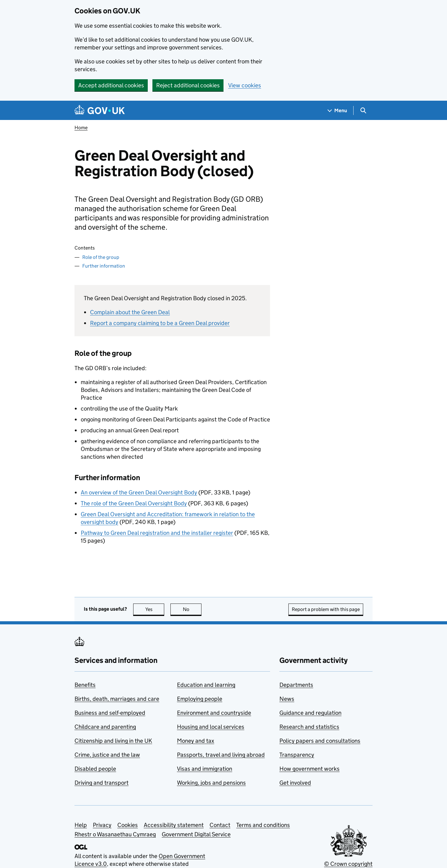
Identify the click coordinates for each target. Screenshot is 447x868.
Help (81, 825)
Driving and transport (102, 783)
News (287, 699)
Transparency (297, 755)
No (192, 609)
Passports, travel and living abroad (221, 755)
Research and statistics (309, 727)
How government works (309, 769)
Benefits (85, 685)
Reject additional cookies (188, 85)
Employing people (200, 699)
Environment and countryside (214, 713)
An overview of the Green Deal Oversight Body (139, 492)
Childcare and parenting (105, 727)
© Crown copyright (348, 864)
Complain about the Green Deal (130, 312)
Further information (104, 266)
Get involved (295, 783)
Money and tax (196, 741)
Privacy (102, 825)
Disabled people (95, 769)
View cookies (245, 85)
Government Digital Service (196, 834)
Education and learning (206, 685)
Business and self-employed (110, 713)
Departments (296, 685)
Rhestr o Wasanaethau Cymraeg (115, 834)
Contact (220, 825)
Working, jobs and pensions (211, 783)
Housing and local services (211, 727)
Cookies (128, 825)
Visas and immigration (205, 769)
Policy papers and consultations (320, 741)
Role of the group (101, 257)
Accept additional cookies (111, 85)
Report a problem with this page (326, 609)
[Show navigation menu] (337, 110)
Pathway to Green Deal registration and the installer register (157, 533)
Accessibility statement (174, 825)
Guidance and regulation (310, 713)
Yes (155, 609)
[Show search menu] (363, 110)
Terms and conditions (263, 825)
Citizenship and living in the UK (113, 741)
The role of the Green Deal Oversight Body (134, 503)
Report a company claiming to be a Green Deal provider (160, 323)
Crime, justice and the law (107, 755)
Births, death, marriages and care (117, 699)
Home (81, 128)
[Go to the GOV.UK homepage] (100, 110)
